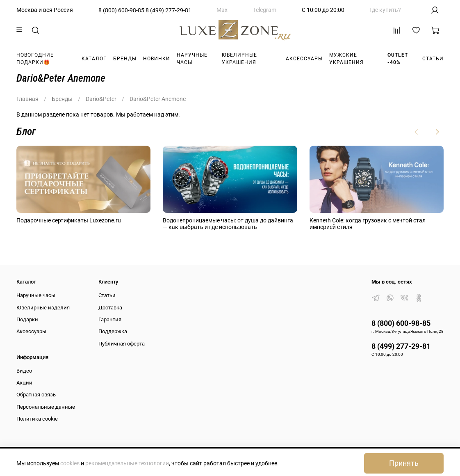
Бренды (125, 59)
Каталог (94, 59)
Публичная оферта (122, 344)
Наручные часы (192, 59)
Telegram (265, 10)
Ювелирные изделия (43, 308)
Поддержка (113, 331)
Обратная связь (36, 395)
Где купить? (385, 10)
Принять (404, 463)
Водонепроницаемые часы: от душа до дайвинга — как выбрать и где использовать (228, 224)
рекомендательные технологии (127, 463)
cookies (70, 463)
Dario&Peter (101, 99)
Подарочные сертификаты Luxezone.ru (69, 220)
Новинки (157, 59)
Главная (27, 99)
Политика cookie (37, 419)
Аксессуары (304, 59)
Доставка (110, 308)
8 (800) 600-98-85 (121, 10)
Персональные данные (46, 407)
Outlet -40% (398, 59)
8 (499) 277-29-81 (169, 10)
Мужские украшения (346, 59)
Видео (24, 371)
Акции (24, 383)
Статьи (433, 59)
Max (222, 10)
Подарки (27, 319)
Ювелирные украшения (239, 59)
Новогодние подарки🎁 (35, 59)
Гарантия (110, 319)
